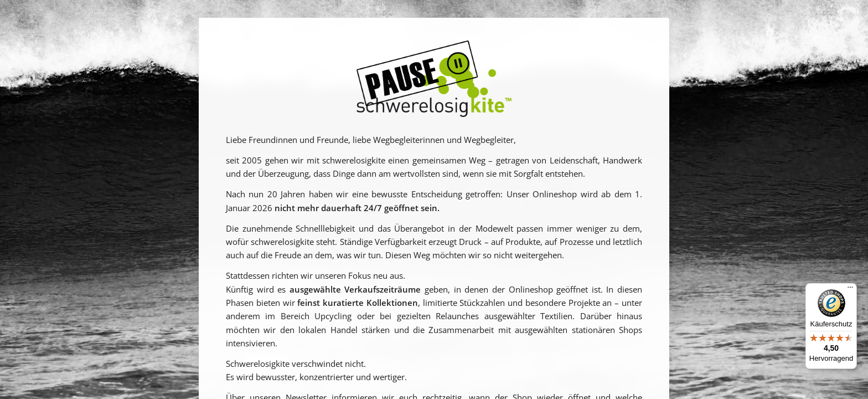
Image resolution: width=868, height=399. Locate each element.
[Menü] (850, 290)
